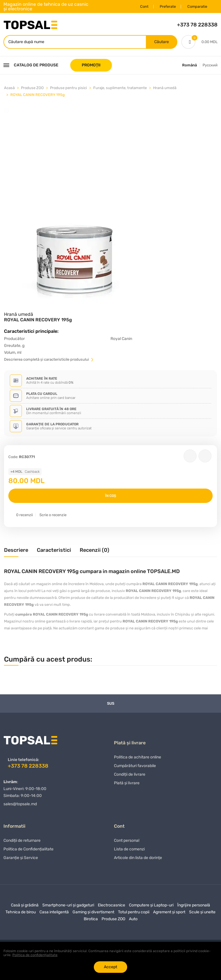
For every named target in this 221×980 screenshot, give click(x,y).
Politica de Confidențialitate (28, 851)
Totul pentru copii (134, 914)
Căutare (161, 42)
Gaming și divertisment (93, 914)
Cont (141, 6)
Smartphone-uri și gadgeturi (68, 907)
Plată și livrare (127, 785)
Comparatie (196, 6)
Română (189, 66)
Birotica (91, 921)
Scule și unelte (202, 914)
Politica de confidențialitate (35, 955)
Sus (111, 704)
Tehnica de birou (21, 914)
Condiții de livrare (130, 776)
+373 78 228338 (197, 25)
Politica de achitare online (138, 759)
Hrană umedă (165, 88)
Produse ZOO (32, 88)
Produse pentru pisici (68, 88)
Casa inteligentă (54, 914)
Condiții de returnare (22, 842)
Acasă (9, 88)
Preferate (165, 6)
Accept (110, 967)
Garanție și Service (21, 859)
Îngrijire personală (194, 907)
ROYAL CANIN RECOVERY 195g (38, 95)
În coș (111, 496)
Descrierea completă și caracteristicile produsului (49, 360)
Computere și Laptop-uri (151, 907)
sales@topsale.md (20, 804)
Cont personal (127, 842)
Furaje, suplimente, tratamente (120, 88)
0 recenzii (24, 515)
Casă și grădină (25, 907)
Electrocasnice (112, 907)
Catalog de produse (31, 66)
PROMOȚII (91, 66)
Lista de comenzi (129, 851)
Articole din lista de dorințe (138, 859)
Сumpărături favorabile (135, 767)
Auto (133, 921)
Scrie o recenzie (53, 515)
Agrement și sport (169, 914)
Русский (210, 66)
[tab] (16, 553)
